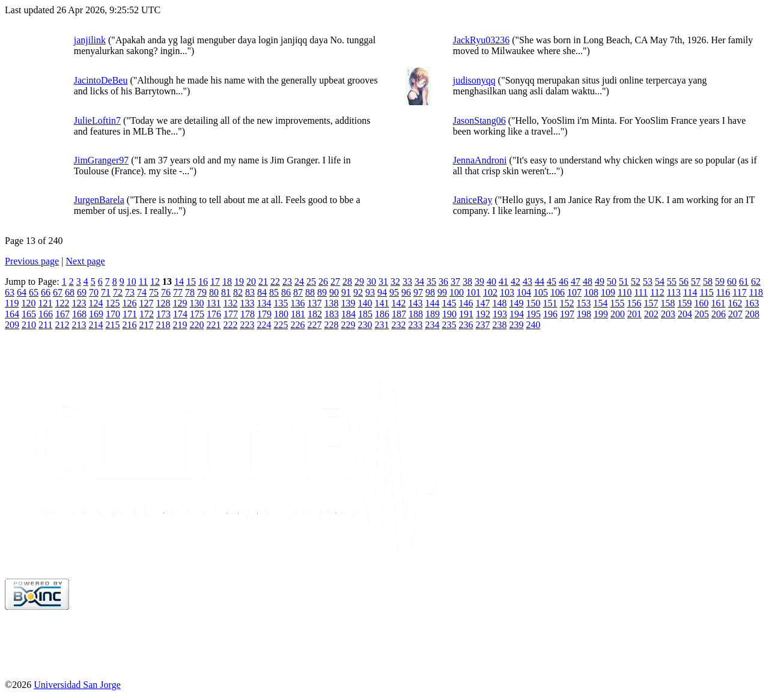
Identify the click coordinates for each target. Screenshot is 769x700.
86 (286, 292)
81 (226, 292)
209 (12, 325)
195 (533, 314)
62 (756, 282)
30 (371, 282)
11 (143, 282)
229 (348, 325)
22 (275, 282)
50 (612, 282)
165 (29, 314)
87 (298, 292)
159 (684, 303)
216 (129, 325)
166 (46, 314)
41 (503, 282)
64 (22, 292)
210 (29, 325)
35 (431, 282)
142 (398, 303)
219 (180, 325)
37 (455, 282)
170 (113, 314)
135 (281, 303)
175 (197, 314)
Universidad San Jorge (77, 685)
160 (701, 303)
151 (550, 303)
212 (62, 325)
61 (744, 282)
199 (601, 314)
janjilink (90, 40)
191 (466, 314)
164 (12, 314)
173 (163, 314)
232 (398, 325)
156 (634, 303)
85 (274, 292)
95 (394, 292)
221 (213, 325)
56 (684, 282)
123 (79, 303)
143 (415, 303)
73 (130, 292)
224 (264, 325)
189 (433, 314)
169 (96, 314)
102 (490, 292)
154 (600, 303)
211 (45, 325)
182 (315, 314)
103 (507, 292)
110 (625, 292)
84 (262, 292)
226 (297, 325)
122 (62, 303)
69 (82, 292)
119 (12, 303)
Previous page (32, 261)
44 (540, 282)
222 (230, 325)
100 (457, 292)
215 (112, 325)
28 (347, 282)
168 (79, 314)
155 (617, 303)
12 (155, 282)
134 (264, 303)
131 (213, 303)
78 (190, 292)
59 (720, 282)
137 (314, 303)
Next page (85, 261)
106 (558, 292)
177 (231, 314)
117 (739, 292)
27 (335, 282)
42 (515, 282)
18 (227, 282)
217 (146, 325)
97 (418, 292)
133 (247, 303)
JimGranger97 (102, 160)
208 (752, 314)
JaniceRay (473, 200)
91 (346, 292)
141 (381, 303)
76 (166, 292)
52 (636, 282)
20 (251, 282)
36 (443, 282)
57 (696, 282)
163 (752, 303)
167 (62, 314)
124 (96, 303)
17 (215, 282)
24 (299, 282)
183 (332, 314)
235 (449, 325)
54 (660, 282)
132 (230, 303)
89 (322, 292)
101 (473, 292)
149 (516, 303)
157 (651, 303)
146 (466, 303)
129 (180, 303)
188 (416, 314)
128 (163, 303)
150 (533, 303)
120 (28, 303)
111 (641, 292)
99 (442, 292)
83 (250, 292)
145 (449, 303)
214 (96, 325)
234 (432, 325)
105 (541, 292)
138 (331, 303)
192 (483, 314)
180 (281, 314)
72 (118, 292)
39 (479, 282)
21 (263, 282)
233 (415, 325)
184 (348, 314)
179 (264, 314)
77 (178, 292)
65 (34, 292)
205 (702, 314)
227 (314, 325)
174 (180, 314)
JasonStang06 (479, 120)
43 (527, 282)
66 (46, 292)
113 (674, 292)
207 (735, 314)
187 (399, 314)
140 (365, 303)
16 (203, 282)
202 (651, 314)
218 (163, 325)
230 (365, 325)
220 (196, 325)
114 (690, 292)
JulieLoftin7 (97, 120)
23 (287, 282)
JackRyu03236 (481, 40)
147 (482, 303)
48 (588, 282)
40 (491, 282)
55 (672, 282)
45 (552, 282)
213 (79, 325)
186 (382, 314)
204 (685, 314)
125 (112, 303)
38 (467, 282)
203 (668, 314)
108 (591, 292)
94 (382, 292)
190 (449, 314)
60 (732, 282)
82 (238, 292)
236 (466, 325)
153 (583, 303)
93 (370, 292)
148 (499, 303)
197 (567, 314)
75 (154, 292)
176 (214, 314)
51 (624, 282)
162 (735, 303)
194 (517, 314)
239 (516, 325)
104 (524, 292)
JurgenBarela (99, 200)
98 (430, 292)
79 (202, 292)
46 (564, 282)
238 (499, 325)
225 (281, 325)
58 (708, 282)
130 (196, 303)
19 (239, 282)
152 (567, 303)
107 (574, 292)
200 (618, 314)
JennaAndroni (480, 160)
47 (576, 282)
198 (584, 314)
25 (311, 282)
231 (381, 325)
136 (297, 303)
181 (298, 314)
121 (45, 303)
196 (550, 314)
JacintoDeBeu (101, 80)
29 (359, 282)
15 (191, 282)
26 (323, 282)
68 (70, 292)
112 (657, 292)
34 (419, 282)
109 (608, 292)
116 (723, 292)
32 (395, 282)
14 (179, 282)
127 (146, 303)
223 (247, 325)
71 (106, 292)
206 (719, 314)
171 (130, 314)
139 (348, 303)
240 (533, 325)
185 (365, 314)
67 (58, 292)
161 (718, 303)
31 (383, 282)
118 (756, 292)
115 (706, 292)
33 (407, 282)
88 (310, 292)
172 (147, 314)
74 (142, 292)
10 (132, 282)
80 (214, 292)
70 (94, 292)
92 (358, 292)
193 (500, 314)
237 (482, 325)
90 (334, 292)
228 (331, 325)
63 (10, 292)
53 (648, 282)
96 (406, 292)
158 (667, 303)
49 (600, 282)
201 (634, 314)
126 (129, 303)
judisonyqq (474, 80)
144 (432, 303)
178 (248, 314)
